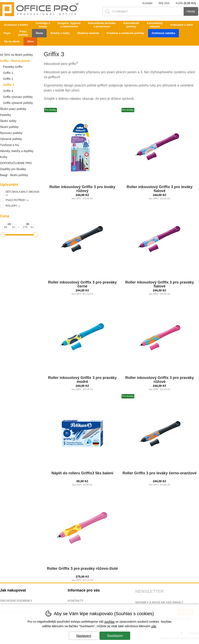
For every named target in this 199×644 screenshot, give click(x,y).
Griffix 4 (8, 91)
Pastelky (5, 115)
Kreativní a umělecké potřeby (125, 33)
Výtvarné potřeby (11, 139)
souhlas (109, 622)
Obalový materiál (88, 33)
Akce (30, 41)
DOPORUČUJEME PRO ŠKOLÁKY (16, 164)
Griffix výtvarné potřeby (18, 103)
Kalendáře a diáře (182, 25)
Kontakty (76, 601)
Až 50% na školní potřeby (16, 55)
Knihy (4, 157)
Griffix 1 (8, 73)
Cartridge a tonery (43, 25)
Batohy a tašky (60, 33)
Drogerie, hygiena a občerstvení (69, 25)
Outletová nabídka (163, 33)
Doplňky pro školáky (13, 169)
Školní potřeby (9, 127)
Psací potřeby (23, 33)
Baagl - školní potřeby (14, 175)
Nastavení (84, 636)
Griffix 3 (9, 85)
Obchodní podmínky (16, 601)
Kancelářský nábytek (155, 25)
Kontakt (147, 3)
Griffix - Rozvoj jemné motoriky (15, 61)
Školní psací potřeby (13, 109)
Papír (7, 33)
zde (154, 626)
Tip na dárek (12, 41)
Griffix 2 (8, 79)
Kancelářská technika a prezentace (102, 25)
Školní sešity (8, 121)
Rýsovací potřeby (11, 133)
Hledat (191, 11)
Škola (39, 33)
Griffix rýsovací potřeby (18, 97)
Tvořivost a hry (10, 145)
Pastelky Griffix (13, 67)
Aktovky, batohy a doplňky (17, 151)
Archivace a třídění (16, 25)
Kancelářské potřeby (131, 25)
